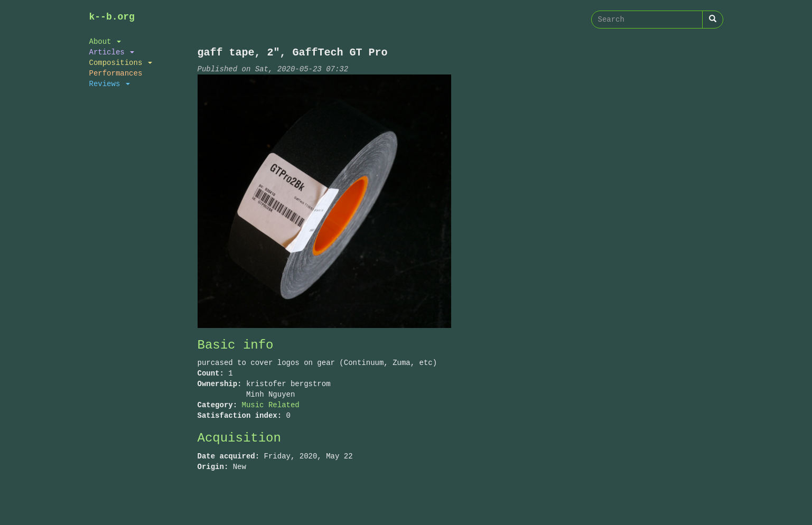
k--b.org (112, 17)
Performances (116, 73)
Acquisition (239, 438)
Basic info (236, 345)
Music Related (271, 405)
